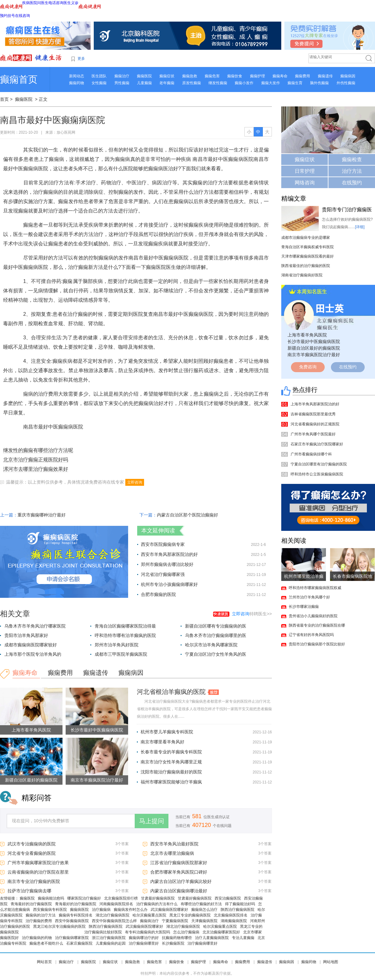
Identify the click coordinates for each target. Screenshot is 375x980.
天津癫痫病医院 (204, 921)
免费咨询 (308, 367)
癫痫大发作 (271, 83)
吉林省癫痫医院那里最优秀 (313, 414)
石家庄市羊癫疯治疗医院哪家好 (317, 444)
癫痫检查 (352, 159)
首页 (4, 99)
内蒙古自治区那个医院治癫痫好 (187, 515)
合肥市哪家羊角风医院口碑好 (179, 872)
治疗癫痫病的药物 (37, 938)
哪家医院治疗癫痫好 (84, 898)
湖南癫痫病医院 (234, 921)
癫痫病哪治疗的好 (144, 938)
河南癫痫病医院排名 (116, 904)
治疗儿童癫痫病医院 (212, 938)
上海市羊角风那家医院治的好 (315, 404)
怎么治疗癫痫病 (186, 932)
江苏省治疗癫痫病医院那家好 (179, 863)
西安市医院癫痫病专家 (163, 544)
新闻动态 (77, 76)
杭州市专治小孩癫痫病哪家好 (169, 584)
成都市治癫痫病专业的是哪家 (306, 238)
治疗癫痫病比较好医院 (103, 932)
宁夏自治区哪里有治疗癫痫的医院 (319, 464)
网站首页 (44, 962)
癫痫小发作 (244, 83)
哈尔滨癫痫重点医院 (149, 915)
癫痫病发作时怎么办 (131, 910)
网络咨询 (305, 183)
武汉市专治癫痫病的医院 (32, 844)
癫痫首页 (19, 79)
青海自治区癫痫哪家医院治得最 (125, 626)
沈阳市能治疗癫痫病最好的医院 (171, 772)
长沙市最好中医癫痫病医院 (97, 730)
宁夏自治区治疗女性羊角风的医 (216, 654)
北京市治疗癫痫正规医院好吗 (36, 460)
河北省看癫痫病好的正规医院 (315, 424)
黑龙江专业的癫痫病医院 (190, 915)
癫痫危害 (212, 76)
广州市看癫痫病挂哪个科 (311, 454)
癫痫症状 (167, 76)
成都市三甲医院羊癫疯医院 (121, 654)
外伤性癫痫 (346, 83)
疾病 (26, 3)
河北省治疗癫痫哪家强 (163, 574)
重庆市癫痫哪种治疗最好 (42, 515)
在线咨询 (22, 16)
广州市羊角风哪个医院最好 (313, 434)
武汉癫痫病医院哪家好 (169, 910)
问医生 (43, 3)
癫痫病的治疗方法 (41, 915)
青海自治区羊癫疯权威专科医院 (307, 247)
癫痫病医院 (79, 910)
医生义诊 (71, 3)
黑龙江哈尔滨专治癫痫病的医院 (59, 926)
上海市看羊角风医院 (31, 730)
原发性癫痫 (192, 83)
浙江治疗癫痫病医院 (109, 938)
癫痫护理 (257, 76)
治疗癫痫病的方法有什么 (157, 904)
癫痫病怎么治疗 (204, 910)
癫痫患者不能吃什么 (46, 943)
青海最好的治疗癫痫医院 (31, 904)
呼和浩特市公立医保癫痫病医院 (317, 474)
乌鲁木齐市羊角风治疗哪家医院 (35, 626)
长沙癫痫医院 (173, 943)
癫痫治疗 (122, 76)
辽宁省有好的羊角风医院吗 (311, 635)
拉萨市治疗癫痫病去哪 (29, 891)
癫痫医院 (144, 76)
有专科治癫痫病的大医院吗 (147, 932)
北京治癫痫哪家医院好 (221, 932)
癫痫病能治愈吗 (51, 898)
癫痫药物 (77, 83)
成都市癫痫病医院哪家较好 (31, 645)
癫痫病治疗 (149, 921)
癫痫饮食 (235, 76)
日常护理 (305, 171)
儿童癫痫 (144, 83)
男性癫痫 (122, 83)
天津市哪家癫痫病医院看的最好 (307, 256)
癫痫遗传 (325, 76)
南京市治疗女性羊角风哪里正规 (171, 762)
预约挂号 (7, 16)
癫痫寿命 (280, 76)
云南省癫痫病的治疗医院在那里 (38, 872)
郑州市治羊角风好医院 (117, 645)
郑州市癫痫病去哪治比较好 (167, 564)
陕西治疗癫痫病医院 (237, 910)
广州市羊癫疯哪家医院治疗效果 (38, 863)
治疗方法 (352, 171)
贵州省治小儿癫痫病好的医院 (313, 616)
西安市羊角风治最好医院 (174, 844)
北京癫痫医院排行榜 (121, 898)
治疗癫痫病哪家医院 (72, 938)
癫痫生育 (295, 83)
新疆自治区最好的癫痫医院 (31, 780)
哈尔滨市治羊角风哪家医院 (211, 645)
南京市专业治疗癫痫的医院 (34, 881)
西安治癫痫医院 (228, 898)
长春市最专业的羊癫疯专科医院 (171, 752)
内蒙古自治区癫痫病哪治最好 (179, 891)
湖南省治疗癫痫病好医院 (302, 275)
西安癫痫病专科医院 (50, 910)
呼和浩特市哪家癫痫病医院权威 (315, 588)
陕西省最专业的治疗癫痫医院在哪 (317, 625)
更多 (81, 59)
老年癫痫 (167, 83)
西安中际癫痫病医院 (72, 921)
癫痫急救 (190, 76)
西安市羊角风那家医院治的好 (169, 554)
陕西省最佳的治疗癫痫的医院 (306, 266)
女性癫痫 (99, 83)
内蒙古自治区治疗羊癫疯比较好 (181, 881)
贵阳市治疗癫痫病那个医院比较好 (317, 644)
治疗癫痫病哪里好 (144, 943)
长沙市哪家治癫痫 (304, 607)
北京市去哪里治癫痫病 (172, 853)
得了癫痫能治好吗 (240, 904)
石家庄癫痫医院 (79, 943)
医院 (33, 3)
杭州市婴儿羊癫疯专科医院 (167, 732)
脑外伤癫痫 (319, 83)
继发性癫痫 (218, 83)
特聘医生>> (252, 614)
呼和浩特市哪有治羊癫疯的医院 (125, 635)
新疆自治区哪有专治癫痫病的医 (216, 626)
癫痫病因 (348, 76)
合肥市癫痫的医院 (158, 594)
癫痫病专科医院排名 (76, 915)
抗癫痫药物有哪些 (177, 938)
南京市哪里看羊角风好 (162, 742)
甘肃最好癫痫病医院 (158, 898)
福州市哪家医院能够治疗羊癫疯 (171, 782)
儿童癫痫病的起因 (111, 943)
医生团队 (99, 76)
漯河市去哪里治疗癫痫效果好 (36, 469)
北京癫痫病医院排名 (231, 915)
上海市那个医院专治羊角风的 (33, 654)
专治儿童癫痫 (243, 938)
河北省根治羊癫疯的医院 (171, 692)
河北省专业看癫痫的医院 (32, 853)
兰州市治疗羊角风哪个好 (309, 597)
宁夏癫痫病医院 (175, 921)
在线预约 (352, 183)
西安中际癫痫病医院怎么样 (114, 921)
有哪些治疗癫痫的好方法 (201, 904)
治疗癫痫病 (101, 910)
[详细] (360, 227)
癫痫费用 (302, 76)
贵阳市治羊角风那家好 (26, 635)
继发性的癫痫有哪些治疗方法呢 (38, 450)
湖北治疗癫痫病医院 (112, 915)
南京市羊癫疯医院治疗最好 (97, 780)
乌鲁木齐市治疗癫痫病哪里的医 (216, 635)
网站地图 (331, 962)
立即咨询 (135, 482)
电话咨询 (56, 3)
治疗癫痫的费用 (39, 921)
